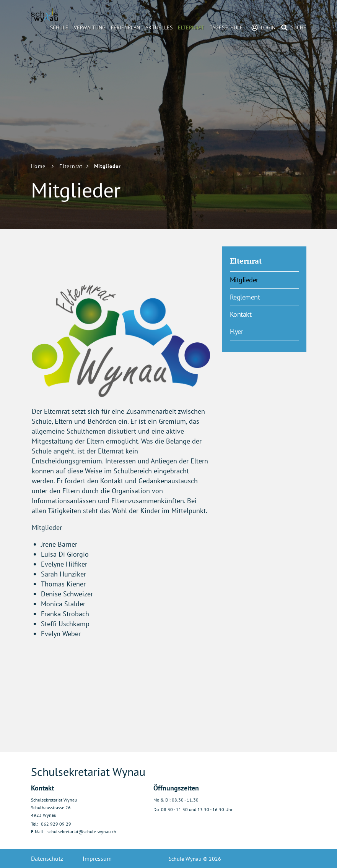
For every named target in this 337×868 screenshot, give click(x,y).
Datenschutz (47, 858)
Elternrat (191, 28)
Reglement (245, 297)
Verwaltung (90, 28)
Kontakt (241, 314)
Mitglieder (262, 280)
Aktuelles (159, 28)
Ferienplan (125, 28)
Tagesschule (226, 28)
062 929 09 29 (56, 824)
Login (268, 28)
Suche (299, 28)
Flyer (237, 331)
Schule (59, 28)
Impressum (97, 858)
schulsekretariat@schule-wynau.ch (82, 832)
